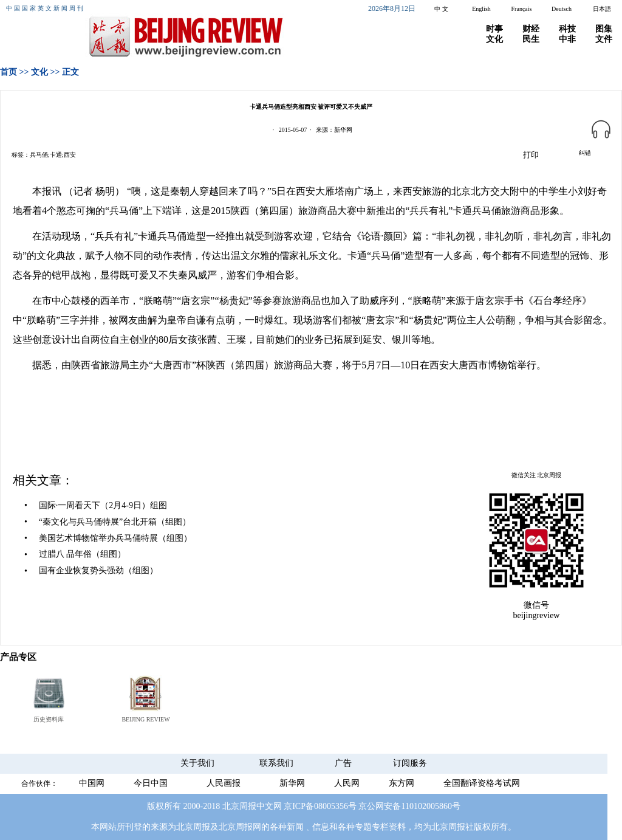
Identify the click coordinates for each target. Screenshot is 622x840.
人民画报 (224, 783)
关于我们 (197, 763)
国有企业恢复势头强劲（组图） (98, 570)
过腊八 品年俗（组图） (83, 554)
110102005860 (426, 806)
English (481, 9)
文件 (604, 39)
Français (522, 9)
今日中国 (151, 783)
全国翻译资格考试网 (482, 783)
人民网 (347, 783)
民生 (531, 39)
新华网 (292, 783)
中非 (567, 39)
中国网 (92, 783)
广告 (343, 763)
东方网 (402, 783)
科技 (567, 29)
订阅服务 (410, 763)
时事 (494, 29)
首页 (9, 72)
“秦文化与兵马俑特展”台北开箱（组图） (115, 522)
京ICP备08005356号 (320, 806)
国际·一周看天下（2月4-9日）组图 (103, 505)
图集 (604, 29)
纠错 (585, 153)
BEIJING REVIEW (145, 719)
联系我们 (276, 763)
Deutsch (562, 9)
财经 (531, 29)
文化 (494, 39)
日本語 (602, 9)
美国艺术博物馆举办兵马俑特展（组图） (115, 538)
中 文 (441, 9)
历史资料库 (49, 719)
